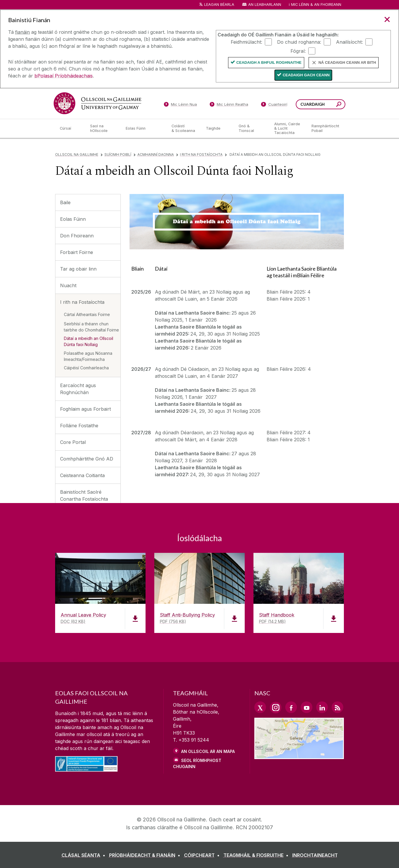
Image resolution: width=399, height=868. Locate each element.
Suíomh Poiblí (118, 155)
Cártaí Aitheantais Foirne (87, 314)
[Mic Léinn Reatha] (229, 105)
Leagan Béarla (219, 5)
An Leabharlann (265, 5)
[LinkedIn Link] (322, 707)
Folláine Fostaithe (79, 426)
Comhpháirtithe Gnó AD (87, 459)
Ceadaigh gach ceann (306, 75)
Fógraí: (298, 51)
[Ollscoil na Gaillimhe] (97, 103)
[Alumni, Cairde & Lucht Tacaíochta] (288, 128)
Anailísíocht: (349, 42)
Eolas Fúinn (73, 219)
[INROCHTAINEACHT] (315, 855)
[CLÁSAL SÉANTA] (85, 855)
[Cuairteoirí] (274, 105)
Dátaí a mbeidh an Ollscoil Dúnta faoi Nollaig (89, 341)
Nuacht (68, 285)
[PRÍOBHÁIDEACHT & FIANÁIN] (146, 855)
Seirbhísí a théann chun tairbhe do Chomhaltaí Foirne (91, 327)
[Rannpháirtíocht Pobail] (325, 128)
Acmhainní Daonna (156, 155)
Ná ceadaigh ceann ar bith (347, 62)
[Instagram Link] (276, 708)
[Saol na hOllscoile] (103, 128)
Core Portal (73, 442)
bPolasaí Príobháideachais (64, 76)
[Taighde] (218, 128)
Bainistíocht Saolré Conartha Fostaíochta (84, 495)
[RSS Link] (337, 707)
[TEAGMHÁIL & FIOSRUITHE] (257, 855)
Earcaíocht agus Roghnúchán (78, 389)
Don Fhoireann (77, 236)
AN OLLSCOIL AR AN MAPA (208, 751)
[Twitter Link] (260, 707)
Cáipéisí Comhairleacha (86, 368)
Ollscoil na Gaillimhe (77, 155)
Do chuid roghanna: (299, 42)
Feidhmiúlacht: (246, 42)
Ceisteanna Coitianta (82, 475)
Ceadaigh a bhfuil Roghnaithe (269, 62)
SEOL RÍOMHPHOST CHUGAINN (197, 763)
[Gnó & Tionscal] (252, 128)
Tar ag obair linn (78, 269)
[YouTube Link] (307, 707)
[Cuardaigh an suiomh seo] (339, 105)
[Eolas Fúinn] (144, 128)
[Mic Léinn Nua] (180, 105)
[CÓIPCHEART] (203, 855)
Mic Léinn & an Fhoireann (316, 5)
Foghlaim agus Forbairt (85, 409)
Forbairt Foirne (77, 252)
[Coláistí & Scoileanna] (184, 128)
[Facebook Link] (291, 707)
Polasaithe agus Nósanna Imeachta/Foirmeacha (88, 356)
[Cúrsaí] (70, 128)
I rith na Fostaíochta (201, 155)
